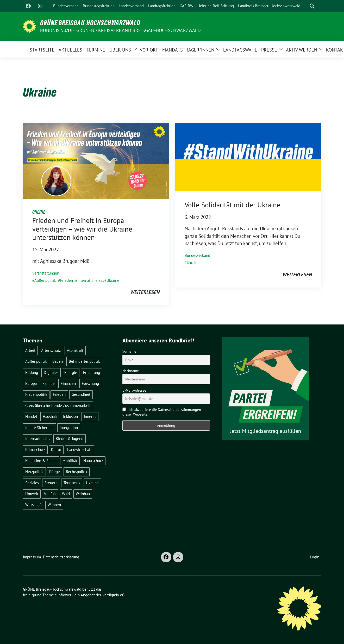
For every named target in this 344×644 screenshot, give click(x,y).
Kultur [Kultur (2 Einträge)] (56, 449)
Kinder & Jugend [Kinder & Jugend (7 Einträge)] (70, 439)
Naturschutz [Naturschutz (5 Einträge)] (93, 461)
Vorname (129, 351)
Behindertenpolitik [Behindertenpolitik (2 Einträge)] (84, 361)
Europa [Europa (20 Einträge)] (31, 383)
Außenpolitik (45, 280)
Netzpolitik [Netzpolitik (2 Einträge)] (34, 472)
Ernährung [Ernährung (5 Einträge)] (92, 372)
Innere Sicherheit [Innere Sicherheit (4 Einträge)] (40, 428)
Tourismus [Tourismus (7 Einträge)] (72, 483)
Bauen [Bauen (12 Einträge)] (58, 361)
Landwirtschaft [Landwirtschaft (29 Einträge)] (79, 449)
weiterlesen (145, 292)
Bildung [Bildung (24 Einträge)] (32, 372)
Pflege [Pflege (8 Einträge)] (55, 472)
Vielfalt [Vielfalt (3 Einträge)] (50, 494)
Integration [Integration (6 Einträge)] (69, 428)
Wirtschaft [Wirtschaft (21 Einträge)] (34, 505)
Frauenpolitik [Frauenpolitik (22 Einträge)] (36, 394)
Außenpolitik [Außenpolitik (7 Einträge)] (36, 361)
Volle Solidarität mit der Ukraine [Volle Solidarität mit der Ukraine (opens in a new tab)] (233, 205)
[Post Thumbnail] (96, 160)
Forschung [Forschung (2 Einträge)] (90, 383)
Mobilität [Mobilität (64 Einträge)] (70, 461)
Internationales (90, 280)
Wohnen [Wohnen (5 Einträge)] (54, 505)
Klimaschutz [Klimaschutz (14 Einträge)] (35, 449)
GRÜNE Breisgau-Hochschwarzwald (90, 23)
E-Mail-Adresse (134, 390)
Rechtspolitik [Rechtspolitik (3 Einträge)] (77, 472)
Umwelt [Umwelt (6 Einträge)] (32, 494)
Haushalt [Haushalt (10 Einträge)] (50, 416)
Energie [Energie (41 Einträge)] (71, 372)
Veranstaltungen (46, 273)
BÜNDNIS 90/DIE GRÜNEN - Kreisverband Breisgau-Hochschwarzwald (120, 30)
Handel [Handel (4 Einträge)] (31, 416)
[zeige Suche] (312, 6)
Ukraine (113, 280)
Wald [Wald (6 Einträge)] (66, 494)
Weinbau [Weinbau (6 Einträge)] (83, 494)
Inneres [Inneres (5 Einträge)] (90, 416)
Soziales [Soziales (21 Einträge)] (32, 483)
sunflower (63, 595)
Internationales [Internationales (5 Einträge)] (38, 439)
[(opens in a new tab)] (248, 156)
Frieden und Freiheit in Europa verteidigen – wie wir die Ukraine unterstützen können (82, 229)
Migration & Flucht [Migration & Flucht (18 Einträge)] (41, 461)
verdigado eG (114, 595)
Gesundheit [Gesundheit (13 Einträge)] (81, 394)
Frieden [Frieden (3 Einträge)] (59, 394)
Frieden (67, 280)
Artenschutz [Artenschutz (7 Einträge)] (51, 350)
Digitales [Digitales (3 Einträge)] (51, 372)
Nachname (131, 371)
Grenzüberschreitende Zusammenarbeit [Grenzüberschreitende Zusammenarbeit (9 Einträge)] (58, 406)
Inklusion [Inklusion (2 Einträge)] (70, 416)
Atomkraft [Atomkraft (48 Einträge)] (75, 350)
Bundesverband (197, 255)
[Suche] (305, 6)
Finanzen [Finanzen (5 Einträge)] (68, 383)
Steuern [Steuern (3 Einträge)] (51, 483)
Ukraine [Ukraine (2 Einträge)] (92, 483)
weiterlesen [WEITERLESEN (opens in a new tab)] (297, 275)
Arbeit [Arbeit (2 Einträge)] (30, 350)
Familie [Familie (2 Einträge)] (49, 383)
